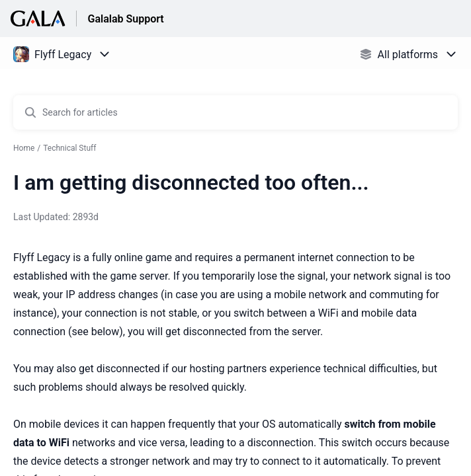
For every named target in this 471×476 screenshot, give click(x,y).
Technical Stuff (69, 148)
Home (24, 148)
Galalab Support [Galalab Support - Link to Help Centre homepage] (125, 19)
